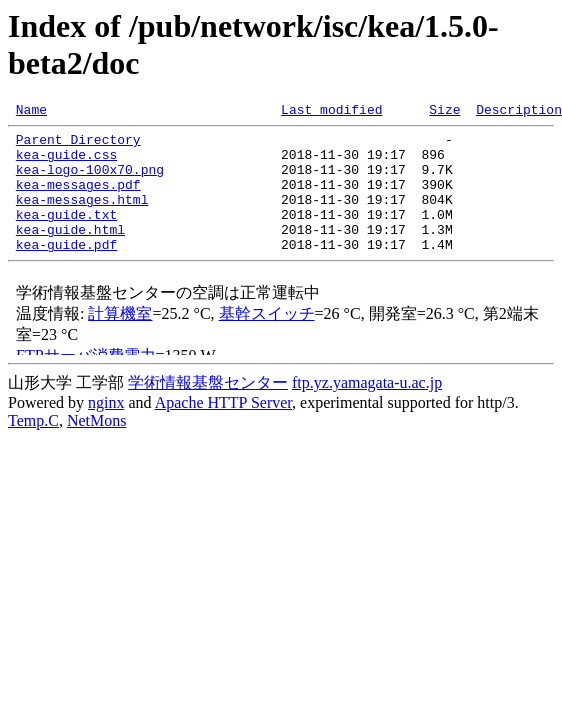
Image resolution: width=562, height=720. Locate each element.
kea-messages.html (82, 217)
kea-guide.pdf (66, 271)
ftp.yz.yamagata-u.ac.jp (367, 409)
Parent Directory (78, 145)
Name (31, 112)
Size (444, 112)
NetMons (97, 447)
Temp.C (33, 447)
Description (519, 112)
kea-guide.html (70, 253)
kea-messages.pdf (78, 199)
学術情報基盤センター (208, 409)
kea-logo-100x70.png (90, 181)
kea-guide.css (66, 163)
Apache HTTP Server (223, 429)
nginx (106, 429)
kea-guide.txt (66, 235)
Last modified (331, 112)
